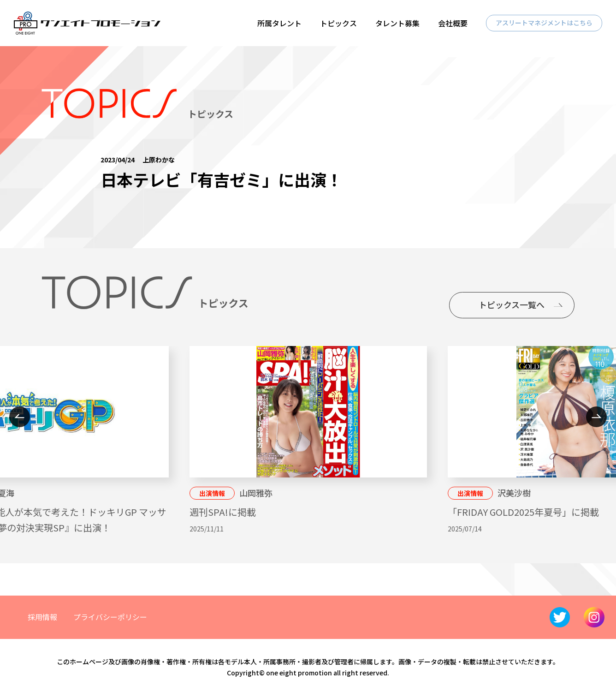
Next (596, 417)
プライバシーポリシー (110, 617)
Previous (20, 417)
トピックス (338, 23)
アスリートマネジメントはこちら (544, 23)
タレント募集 (397, 23)
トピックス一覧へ (512, 304)
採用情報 (42, 617)
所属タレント (279, 23)
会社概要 (453, 23)
